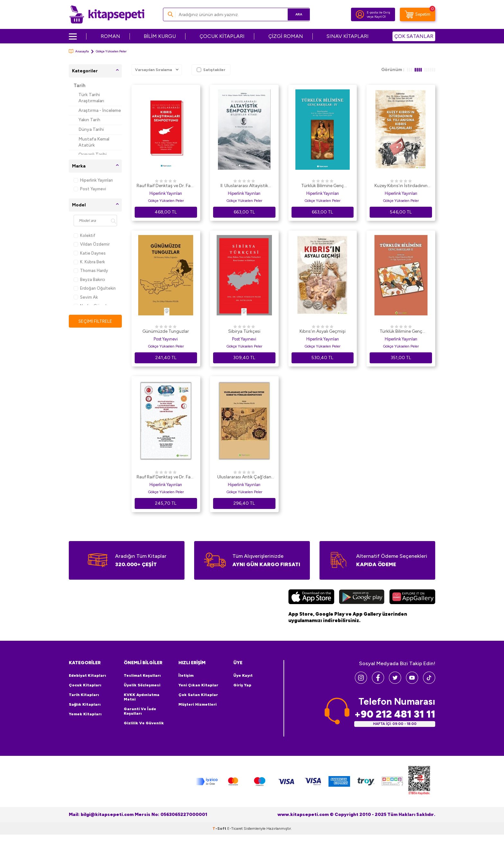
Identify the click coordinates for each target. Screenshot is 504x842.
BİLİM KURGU (160, 36)
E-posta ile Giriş (378, 12)
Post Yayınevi (90, 189)
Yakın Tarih (89, 120)
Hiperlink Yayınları (93, 180)
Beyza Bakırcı (89, 280)
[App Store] (311, 598)
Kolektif (85, 235)
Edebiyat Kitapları (87, 675)
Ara (296, 14)
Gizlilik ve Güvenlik (144, 723)
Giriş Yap (242, 685)
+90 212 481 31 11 (395, 714)
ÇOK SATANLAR (414, 36)
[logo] (107, 14)
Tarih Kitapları (84, 695)
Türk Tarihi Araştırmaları (91, 98)
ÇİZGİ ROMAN (286, 36)
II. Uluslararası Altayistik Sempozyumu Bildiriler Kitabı (244, 186)
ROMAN (110, 36)
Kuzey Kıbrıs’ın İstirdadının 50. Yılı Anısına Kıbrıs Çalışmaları (401, 186)
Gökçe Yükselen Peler (166, 201)
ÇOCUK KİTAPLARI (222, 36)
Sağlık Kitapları (85, 704)
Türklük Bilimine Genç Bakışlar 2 (401, 332)
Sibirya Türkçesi (244, 331)
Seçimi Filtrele (95, 321)
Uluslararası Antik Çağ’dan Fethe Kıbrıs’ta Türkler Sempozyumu (244, 477)
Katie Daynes (90, 253)
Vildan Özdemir (92, 244)
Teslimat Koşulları (142, 675)
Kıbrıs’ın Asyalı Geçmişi (323, 331)
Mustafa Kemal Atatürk (94, 142)
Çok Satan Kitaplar (198, 695)
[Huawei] (412, 598)
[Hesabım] (360, 14)
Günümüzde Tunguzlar (166, 331)
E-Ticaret (235, 828)
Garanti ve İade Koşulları (140, 711)
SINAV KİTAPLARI (348, 36)
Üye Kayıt (243, 675)
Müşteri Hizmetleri (198, 704)
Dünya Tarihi (91, 129)
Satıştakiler (211, 70)
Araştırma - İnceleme (100, 110)
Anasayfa (79, 51)
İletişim (186, 675)
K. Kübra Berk (89, 262)
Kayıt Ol (380, 17)
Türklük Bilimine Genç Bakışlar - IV (323, 186)
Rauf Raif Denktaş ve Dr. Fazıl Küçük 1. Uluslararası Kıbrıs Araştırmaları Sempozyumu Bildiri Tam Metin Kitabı (166, 477)
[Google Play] (362, 598)
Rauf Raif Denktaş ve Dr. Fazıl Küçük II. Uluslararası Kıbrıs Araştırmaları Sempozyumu (166, 186)
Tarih (80, 86)
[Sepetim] (418, 14)
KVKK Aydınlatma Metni (142, 697)
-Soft (220, 828)
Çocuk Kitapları (85, 685)
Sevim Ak (86, 297)
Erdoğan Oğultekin (95, 288)
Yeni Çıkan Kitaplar (198, 685)
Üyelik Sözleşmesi (142, 685)
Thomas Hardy (91, 271)
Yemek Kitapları (85, 714)
